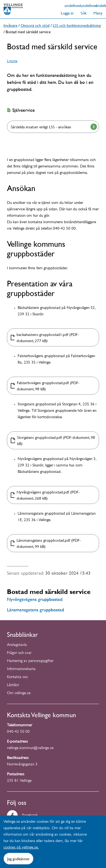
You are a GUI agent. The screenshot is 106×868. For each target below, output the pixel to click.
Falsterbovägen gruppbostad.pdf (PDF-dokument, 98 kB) (48, 386)
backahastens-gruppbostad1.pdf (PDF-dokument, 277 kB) (48, 337)
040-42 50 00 (18, 732)
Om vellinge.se (19, 693)
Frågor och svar (19, 653)
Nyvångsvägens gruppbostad (35, 599)
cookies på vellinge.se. (21, 848)
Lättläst (13, 685)
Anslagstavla (17, 645)
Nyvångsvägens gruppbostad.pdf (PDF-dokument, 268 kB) (48, 495)
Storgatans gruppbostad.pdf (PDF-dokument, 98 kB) (56, 440)
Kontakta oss (17, 677)
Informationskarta (21, 669)
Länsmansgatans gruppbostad (35, 610)
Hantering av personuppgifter (30, 661)
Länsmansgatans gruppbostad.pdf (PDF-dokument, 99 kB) (49, 543)
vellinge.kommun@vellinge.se (30, 748)
